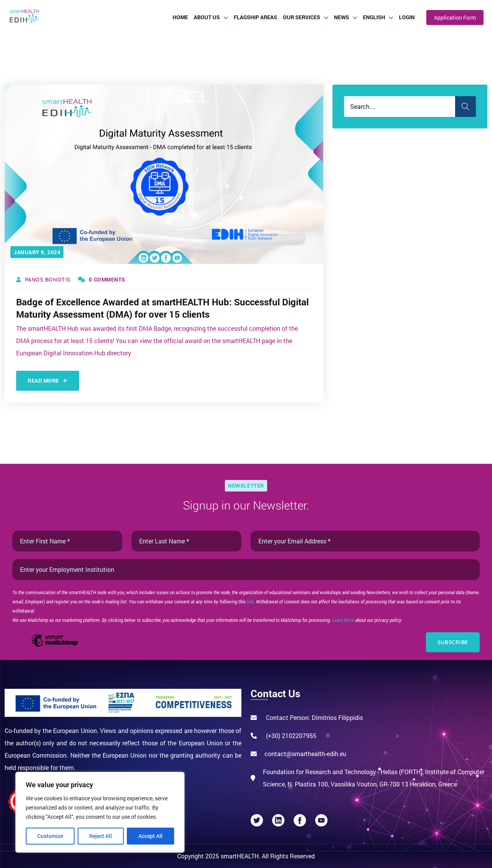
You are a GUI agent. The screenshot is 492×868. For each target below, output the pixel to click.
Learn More (344, 620)
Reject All (101, 836)
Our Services (302, 17)
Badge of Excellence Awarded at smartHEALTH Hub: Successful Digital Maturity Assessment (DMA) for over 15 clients (162, 308)
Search (465, 107)
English (374, 17)
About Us (207, 17)
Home (180, 17)
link (250, 601)
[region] (100, 812)
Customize (50, 836)
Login (407, 17)
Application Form (455, 17)
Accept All (150, 836)
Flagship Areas (255, 17)
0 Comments (102, 279)
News (342, 17)
